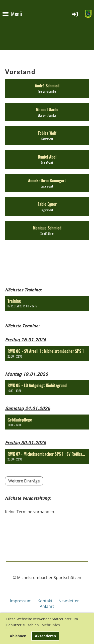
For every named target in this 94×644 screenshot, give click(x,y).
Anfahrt (47, 606)
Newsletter (69, 601)
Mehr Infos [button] (51, 625)
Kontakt (45, 601)
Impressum (24, 601)
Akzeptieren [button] (45, 636)
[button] (47, 303)
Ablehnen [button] (18, 636)
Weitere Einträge (24, 481)
